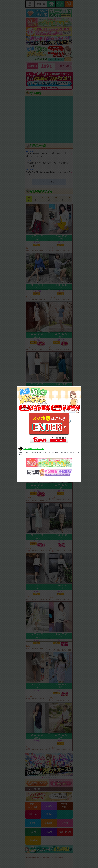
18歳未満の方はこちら (34, 449)
